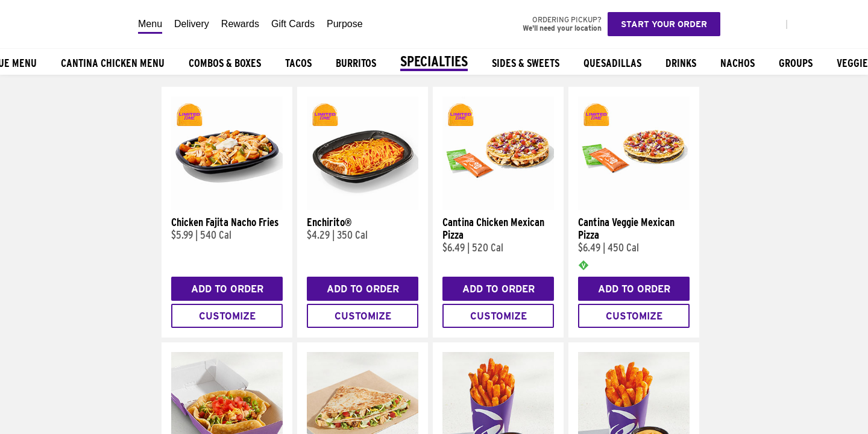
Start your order (664, 24)
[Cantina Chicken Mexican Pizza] (498, 207)
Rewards (240, 24)
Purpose (345, 24)
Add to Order (227, 289)
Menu (150, 24)
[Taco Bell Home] (66, 24)
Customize (227, 316)
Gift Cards (293, 24)
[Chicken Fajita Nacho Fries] (227, 207)
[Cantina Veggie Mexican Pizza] (634, 207)
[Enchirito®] (363, 207)
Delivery (192, 24)
